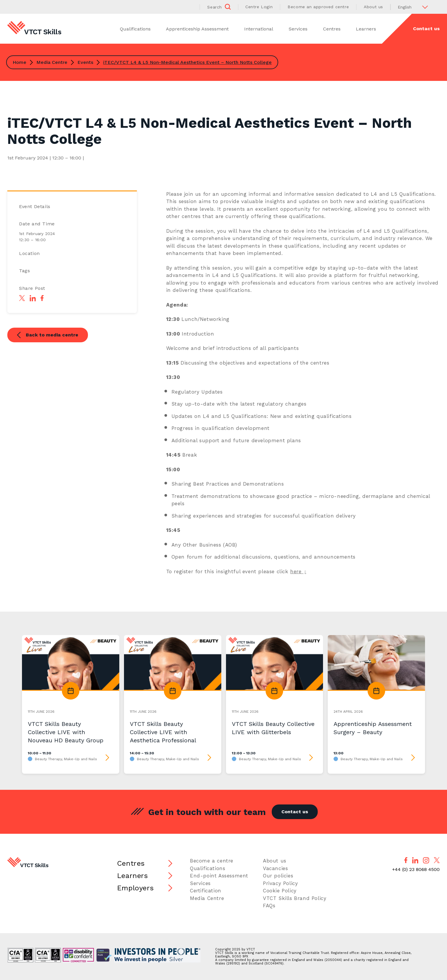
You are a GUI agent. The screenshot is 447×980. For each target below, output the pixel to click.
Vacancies (275, 868)
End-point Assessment (219, 876)
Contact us (426, 29)
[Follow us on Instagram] (426, 860)
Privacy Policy (280, 883)
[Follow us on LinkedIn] (415, 860)
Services (298, 29)
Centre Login (259, 7)
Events (85, 62)
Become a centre (212, 861)
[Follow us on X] (437, 860)
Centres (332, 29)
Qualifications (135, 29)
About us (373, 7)
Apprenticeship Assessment (197, 29)
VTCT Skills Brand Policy (295, 898)
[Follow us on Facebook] (406, 860)
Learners (366, 29)
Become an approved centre (318, 7)
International (259, 29)
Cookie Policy (280, 891)
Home (19, 62)
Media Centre (52, 62)
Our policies (278, 876)
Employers (135, 888)
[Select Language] (415, 7)
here (297, 571)
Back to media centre (48, 335)
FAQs (269, 906)
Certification (206, 891)
